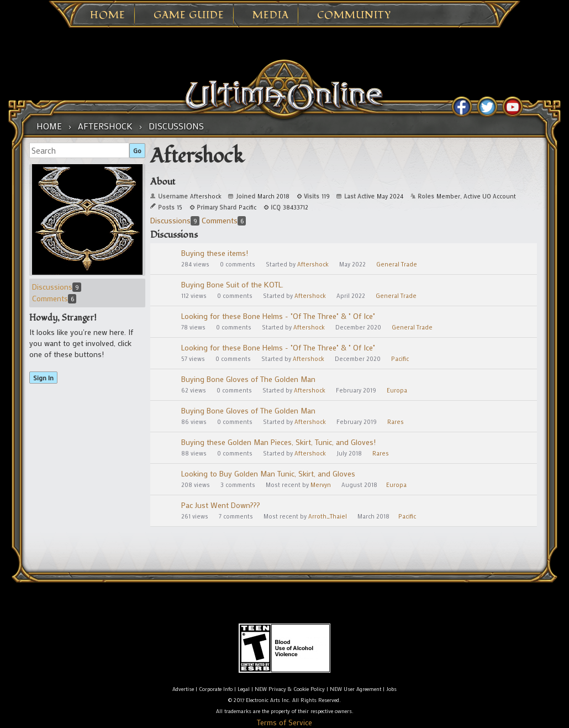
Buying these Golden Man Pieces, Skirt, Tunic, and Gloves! (278, 442)
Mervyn (321, 485)
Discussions (57, 287)
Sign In (43, 378)
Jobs (391, 689)
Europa (397, 390)
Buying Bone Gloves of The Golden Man (248, 379)
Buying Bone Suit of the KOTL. (232, 284)
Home (108, 15)
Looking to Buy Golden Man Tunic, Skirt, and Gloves (268, 473)
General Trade (397, 264)
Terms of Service (284, 722)
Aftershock (313, 264)
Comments (54, 298)
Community (354, 15)
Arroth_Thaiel (328, 516)
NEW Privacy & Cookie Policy (290, 689)
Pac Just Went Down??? (221, 505)
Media (271, 15)
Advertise (183, 689)
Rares (396, 422)
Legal (244, 689)
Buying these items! (215, 253)
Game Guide (189, 15)
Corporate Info (216, 689)
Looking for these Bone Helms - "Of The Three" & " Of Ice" (278, 316)
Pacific (400, 359)
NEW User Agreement (355, 689)
